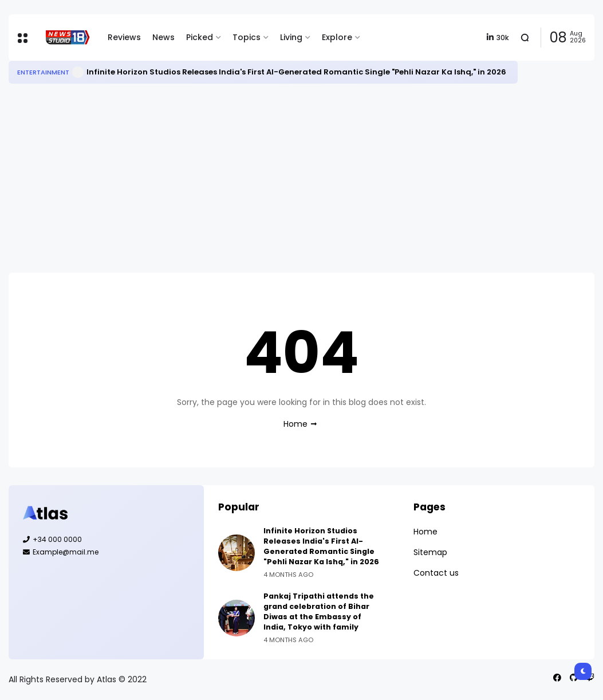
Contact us (436, 573)
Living (291, 37)
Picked (200, 37)
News (163, 37)
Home (295, 424)
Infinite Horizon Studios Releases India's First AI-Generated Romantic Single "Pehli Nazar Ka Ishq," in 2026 (296, 72)
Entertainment (43, 72)
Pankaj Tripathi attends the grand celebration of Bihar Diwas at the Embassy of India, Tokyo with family (319, 611)
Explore (337, 37)
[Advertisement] (301, 178)
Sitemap (430, 552)
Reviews (124, 37)
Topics (247, 37)
